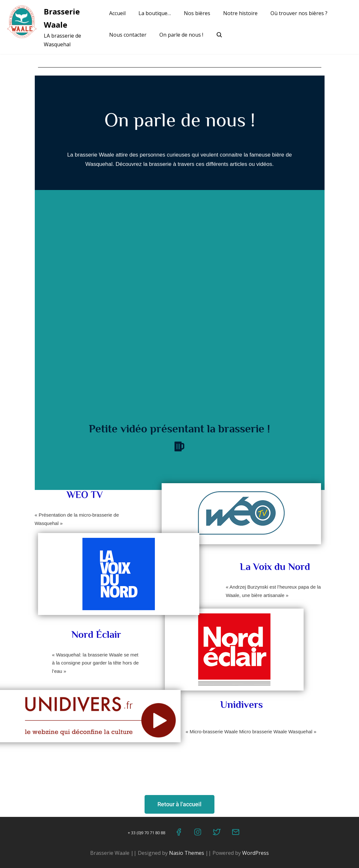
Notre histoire (240, 13)
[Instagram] (198, 833)
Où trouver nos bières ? (299, 13)
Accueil (117, 13)
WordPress (255, 853)
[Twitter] (217, 833)
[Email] (236, 833)
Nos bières (197, 13)
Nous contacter (128, 35)
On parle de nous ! (181, 35)
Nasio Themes (187, 853)
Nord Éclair (96, 634)
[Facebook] (179, 833)
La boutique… (155, 13)
